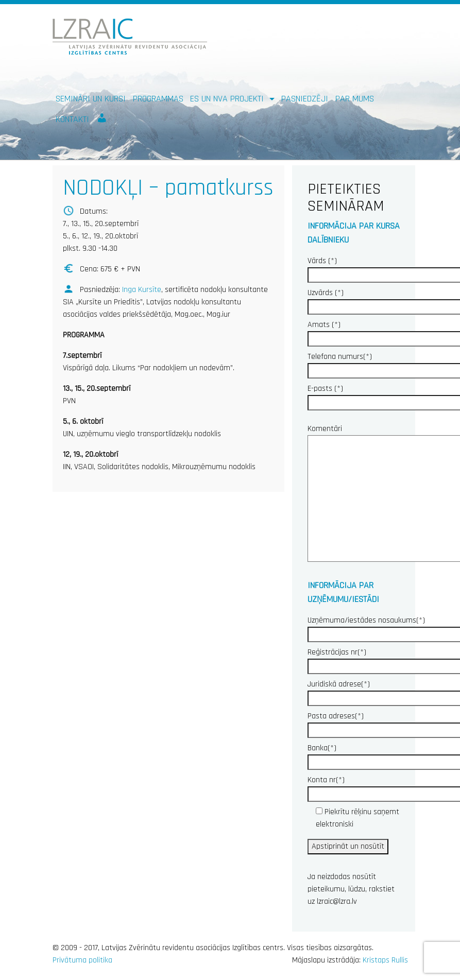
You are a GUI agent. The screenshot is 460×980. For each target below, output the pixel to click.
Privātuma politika (82, 960)
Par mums (355, 99)
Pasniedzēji (305, 99)
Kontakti (72, 119)
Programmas (158, 99)
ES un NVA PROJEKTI (228, 99)
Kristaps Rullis (385, 960)
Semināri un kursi (91, 99)
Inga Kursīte (142, 290)
